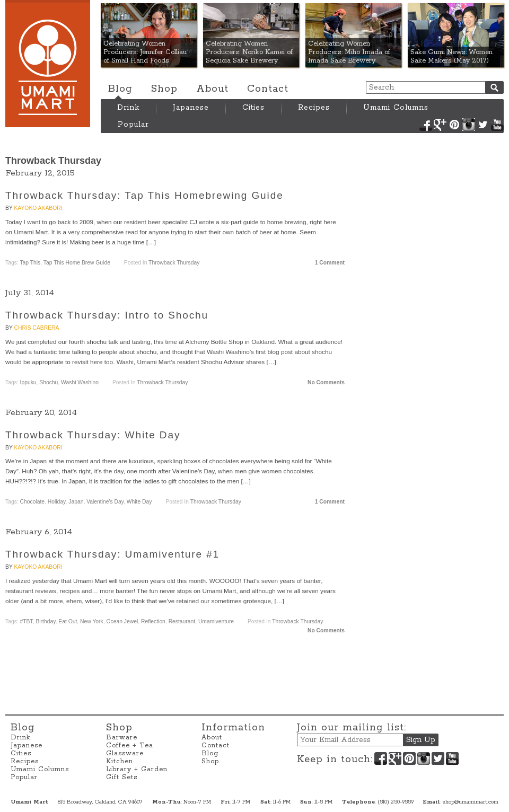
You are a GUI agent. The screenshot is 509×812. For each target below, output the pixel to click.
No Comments (326, 382)
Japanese (191, 108)
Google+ (440, 125)
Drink (128, 108)
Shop (164, 89)
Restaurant (182, 621)
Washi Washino (80, 382)
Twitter (483, 125)
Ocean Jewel (122, 621)
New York (92, 621)
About (212, 89)
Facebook (426, 125)
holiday (57, 502)
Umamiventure (216, 621)
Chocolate (33, 502)
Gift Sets (122, 777)
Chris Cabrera (36, 328)
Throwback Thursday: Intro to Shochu (107, 315)
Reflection (153, 621)
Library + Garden (137, 769)
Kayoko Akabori (38, 208)
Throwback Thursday (174, 263)
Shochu (49, 382)
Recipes (314, 108)
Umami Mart (48, 64)
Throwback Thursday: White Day (93, 435)
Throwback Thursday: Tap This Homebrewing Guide (144, 195)
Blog (120, 89)
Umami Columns (396, 108)
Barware (122, 738)
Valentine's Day (105, 502)
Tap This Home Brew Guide (77, 263)
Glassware (125, 753)
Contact (268, 89)
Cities (253, 108)
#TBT (27, 621)
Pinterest (454, 125)
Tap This (30, 263)
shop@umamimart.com (470, 802)
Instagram (469, 125)
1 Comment (330, 263)
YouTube (497, 125)
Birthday (45, 621)
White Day (139, 502)
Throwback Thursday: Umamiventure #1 (112, 554)
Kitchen (120, 761)
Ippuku (28, 382)
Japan (76, 502)
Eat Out (68, 621)
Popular (133, 125)
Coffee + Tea (130, 745)
